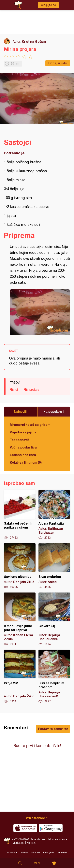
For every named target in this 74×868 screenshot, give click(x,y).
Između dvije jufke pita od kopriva (20, 619)
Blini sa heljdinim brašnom (54, 677)
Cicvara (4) (54, 619)
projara (34, 390)
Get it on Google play (51, 828)
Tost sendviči (20, 440)
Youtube (36, 853)
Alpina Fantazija (54, 515)
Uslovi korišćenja (57, 839)
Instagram (49, 853)
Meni (37, 863)
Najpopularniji (54, 411)
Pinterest (62, 853)
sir (17, 390)
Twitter (24, 853)
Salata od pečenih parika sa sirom (20, 515)
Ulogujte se (48, 5)
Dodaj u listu (58, 63)
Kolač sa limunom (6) (26, 462)
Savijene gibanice (20, 566)
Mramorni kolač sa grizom (30, 425)
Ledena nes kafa (23, 455)
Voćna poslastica (23, 447)
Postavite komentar (53, 729)
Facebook (12, 853)
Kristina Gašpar (34, 41)
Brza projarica (54, 566)
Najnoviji (20, 411)
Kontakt (31, 843)
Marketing (18, 843)
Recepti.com (7, 841)
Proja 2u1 (20, 677)
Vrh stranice (35, 818)
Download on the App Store (25, 828)
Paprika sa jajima (23, 432)
